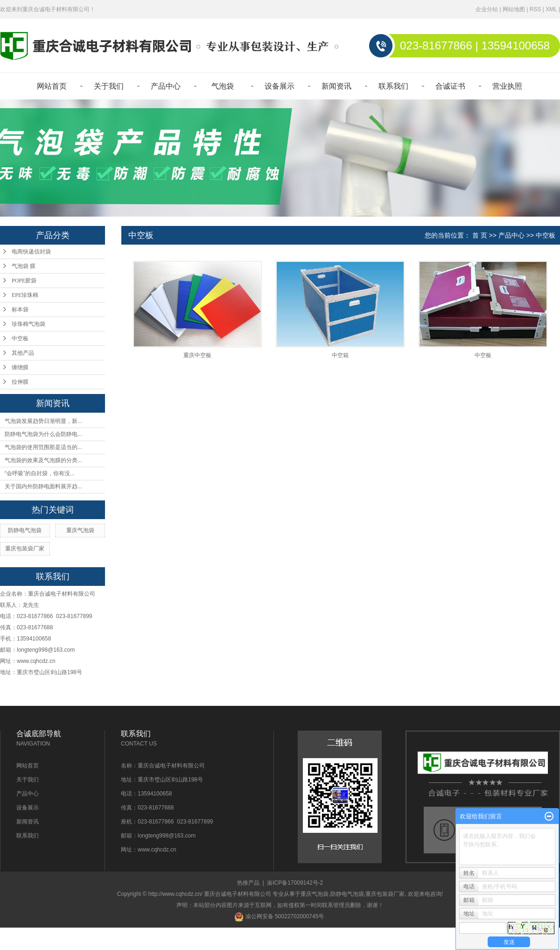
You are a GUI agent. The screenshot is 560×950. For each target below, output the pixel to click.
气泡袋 (223, 86)
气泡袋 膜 (24, 266)
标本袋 (20, 310)
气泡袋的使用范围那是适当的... (43, 447)
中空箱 (340, 355)
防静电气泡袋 (25, 530)
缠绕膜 (20, 367)
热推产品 (248, 883)
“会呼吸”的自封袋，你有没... (40, 473)
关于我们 (109, 86)
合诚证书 (450, 86)
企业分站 (487, 9)
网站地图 (514, 9)
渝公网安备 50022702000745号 (279, 916)
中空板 (20, 338)
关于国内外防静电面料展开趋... (43, 486)
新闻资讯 (336, 86)
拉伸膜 (20, 382)
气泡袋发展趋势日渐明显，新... (43, 421)
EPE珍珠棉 (25, 295)
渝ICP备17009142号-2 (295, 883)
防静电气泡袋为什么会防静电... (43, 434)
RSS (535, 9)
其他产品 (23, 353)
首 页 (480, 235)
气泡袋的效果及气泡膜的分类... (43, 460)
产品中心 (166, 86)
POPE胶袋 (24, 281)
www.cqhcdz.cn (36, 661)
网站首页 (52, 86)
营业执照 (507, 86)
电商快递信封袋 (31, 252)
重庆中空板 (197, 355)
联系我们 (393, 86)
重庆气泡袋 (80, 530)
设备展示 (280, 86)
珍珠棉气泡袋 (28, 324)
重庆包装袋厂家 (25, 549)
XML (551, 9)
